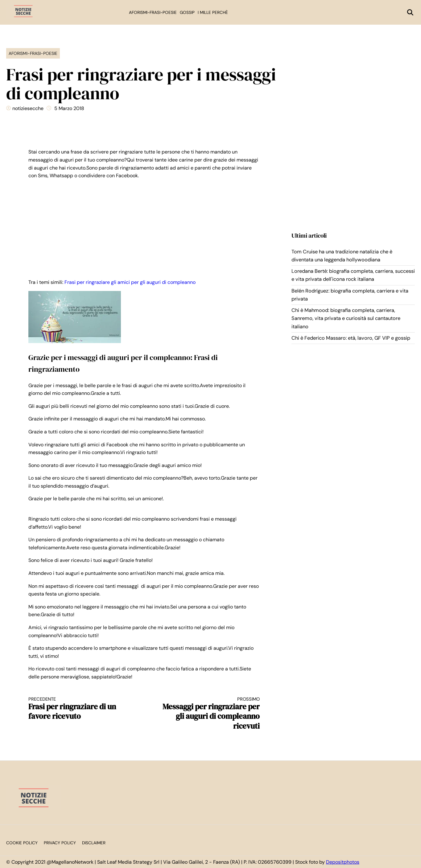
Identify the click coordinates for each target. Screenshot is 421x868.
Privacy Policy (60, 843)
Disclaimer (94, 843)
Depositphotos (343, 862)
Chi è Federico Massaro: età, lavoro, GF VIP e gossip (351, 338)
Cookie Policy (22, 843)
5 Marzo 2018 (69, 108)
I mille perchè (213, 12)
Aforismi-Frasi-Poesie (153, 12)
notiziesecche (28, 108)
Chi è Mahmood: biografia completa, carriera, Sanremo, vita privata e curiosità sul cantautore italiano (346, 318)
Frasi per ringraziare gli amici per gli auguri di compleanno (130, 282)
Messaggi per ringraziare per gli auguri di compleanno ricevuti (208, 714)
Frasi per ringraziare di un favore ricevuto (80, 709)
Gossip (187, 12)
